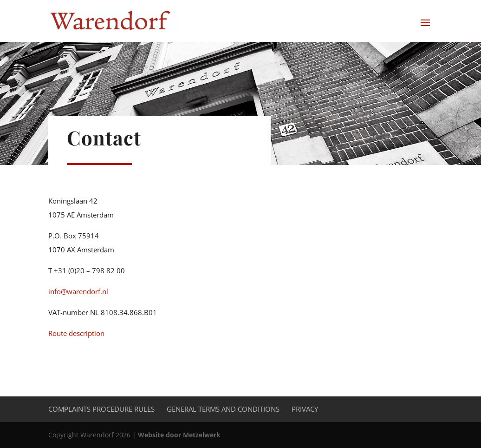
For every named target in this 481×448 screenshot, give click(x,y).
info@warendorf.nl (78, 291)
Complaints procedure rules (101, 409)
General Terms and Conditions (223, 409)
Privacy (305, 409)
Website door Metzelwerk (179, 435)
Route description (76, 333)
